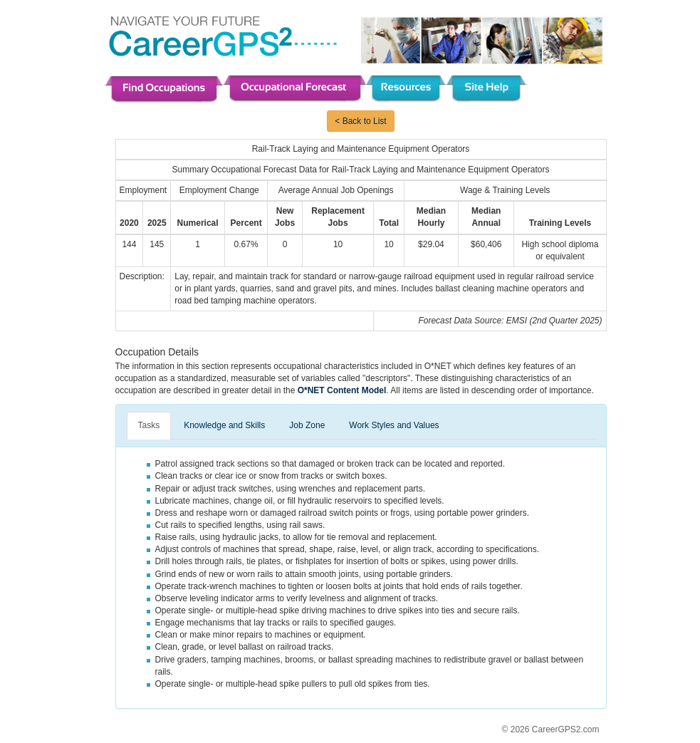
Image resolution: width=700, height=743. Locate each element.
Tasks (149, 425)
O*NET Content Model (342, 390)
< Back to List (360, 121)
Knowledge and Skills (224, 425)
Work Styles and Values (394, 425)
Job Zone (307, 425)
